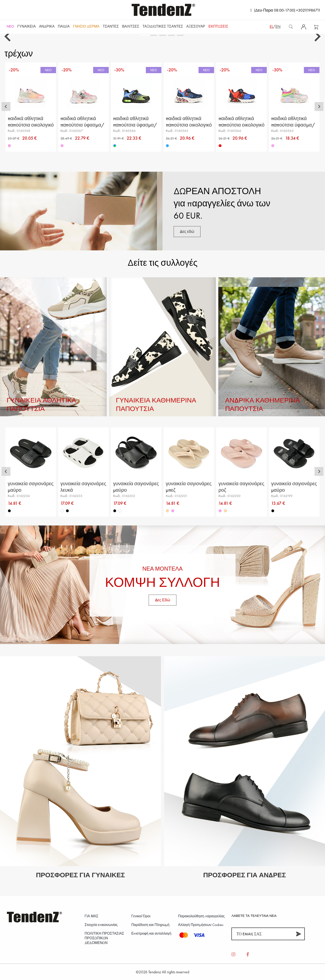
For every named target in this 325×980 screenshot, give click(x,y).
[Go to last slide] (8, 36)
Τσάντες (111, 26)
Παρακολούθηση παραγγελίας (201, 916)
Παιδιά (64, 26)
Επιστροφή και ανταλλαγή (151, 933)
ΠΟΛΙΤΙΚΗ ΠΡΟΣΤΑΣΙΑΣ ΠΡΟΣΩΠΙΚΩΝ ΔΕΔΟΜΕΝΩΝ (104, 938)
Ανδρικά (47, 26)
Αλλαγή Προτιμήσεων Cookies (201, 925)
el (271, 26)
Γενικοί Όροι (141, 916)
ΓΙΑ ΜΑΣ (92, 916)
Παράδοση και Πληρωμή (150, 925)
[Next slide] (317, 36)
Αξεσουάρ (196, 26)
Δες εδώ (187, 231)
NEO (10, 26)
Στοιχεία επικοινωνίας (101, 925)
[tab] (145, 35)
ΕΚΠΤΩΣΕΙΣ (218, 26)
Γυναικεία (27, 26)
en (278, 26)
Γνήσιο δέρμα (86, 26)
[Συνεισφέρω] (298, 934)
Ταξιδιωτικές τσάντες (163, 26)
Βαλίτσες (131, 26)
